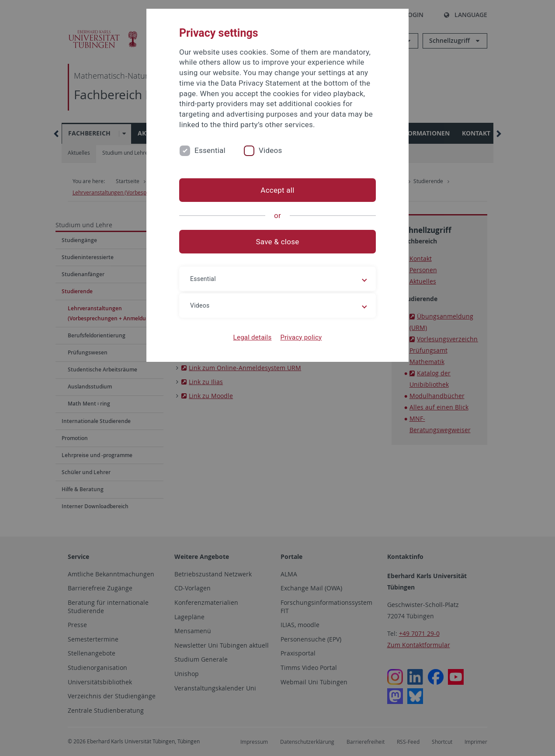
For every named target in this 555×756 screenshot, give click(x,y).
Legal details (253, 337)
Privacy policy (301, 337)
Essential (210, 150)
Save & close (278, 242)
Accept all (277, 190)
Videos (271, 150)
